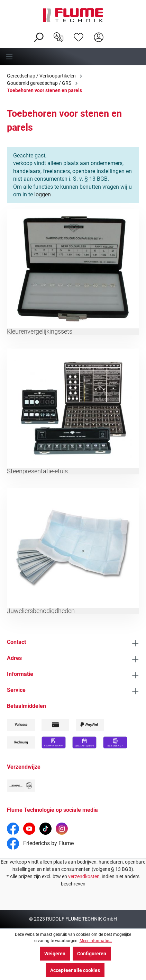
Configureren (92, 954)
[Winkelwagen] (113, 32)
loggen (43, 194)
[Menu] (73, 57)
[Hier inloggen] (99, 36)
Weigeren (55, 954)
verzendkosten (84, 876)
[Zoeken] (38, 36)
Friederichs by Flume (40, 843)
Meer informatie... (96, 941)
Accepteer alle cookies (75, 970)
